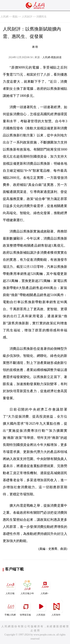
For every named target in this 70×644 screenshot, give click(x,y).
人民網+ (45, 587)
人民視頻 (41, 608)
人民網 (4, 17)
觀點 (15, 17)
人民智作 (56, 608)
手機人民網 (10, 608)
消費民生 (41, 17)
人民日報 (10, 587)
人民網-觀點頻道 (52, 57)
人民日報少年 (27, 587)
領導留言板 (26, 608)
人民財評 (27, 17)
